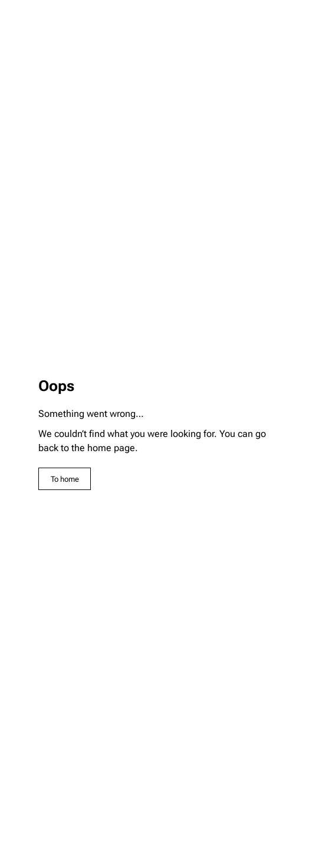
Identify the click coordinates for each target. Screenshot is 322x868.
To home (65, 479)
